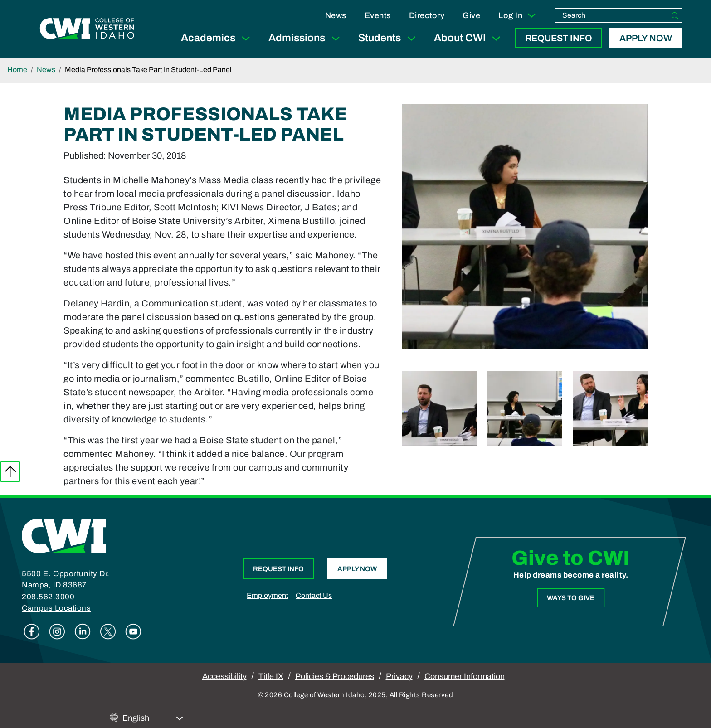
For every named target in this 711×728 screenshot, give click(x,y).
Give (471, 15)
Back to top (10, 472)
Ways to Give (571, 598)
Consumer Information (465, 676)
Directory (427, 15)
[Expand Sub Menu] (246, 38)
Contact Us (314, 595)
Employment (268, 595)
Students (389, 38)
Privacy (399, 676)
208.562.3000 (48, 597)
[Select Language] (153, 718)
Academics (217, 38)
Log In (518, 15)
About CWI (469, 38)
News (336, 15)
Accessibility (224, 676)
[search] (612, 15)
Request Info (559, 38)
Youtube (133, 631)
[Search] (675, 15)
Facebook (32, 631)
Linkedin (83, 631)
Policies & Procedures (335, 676)
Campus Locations (56, 608)
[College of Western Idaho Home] (87, 29)
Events (378, 15)
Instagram (57, 631)
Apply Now (646, 38)
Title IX (271, 676)
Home (17, 70)
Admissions (306, 38)
